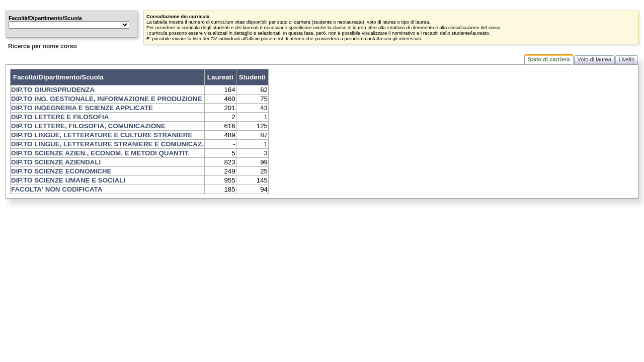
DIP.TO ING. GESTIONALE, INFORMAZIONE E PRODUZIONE (106, 99)
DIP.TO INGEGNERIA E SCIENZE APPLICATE (82, 108)
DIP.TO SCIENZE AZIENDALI (56, 162)
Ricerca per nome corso (43, 46)
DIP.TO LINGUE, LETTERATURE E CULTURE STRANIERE (102, 135)
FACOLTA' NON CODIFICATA (57, 189)
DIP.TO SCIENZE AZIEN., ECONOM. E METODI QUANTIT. (100, 153)
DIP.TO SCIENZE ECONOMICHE (61, 171)
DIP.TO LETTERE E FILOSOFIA (60, 117)
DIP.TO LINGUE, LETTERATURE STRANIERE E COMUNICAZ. (107, 144)
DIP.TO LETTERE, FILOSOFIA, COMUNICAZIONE (88, 126)
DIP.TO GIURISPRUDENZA (53, 90)
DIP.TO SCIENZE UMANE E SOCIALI (68, 180)
